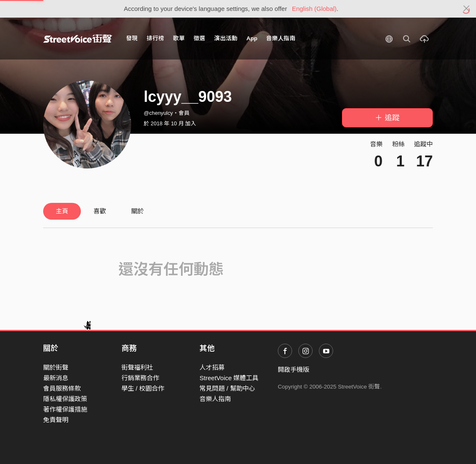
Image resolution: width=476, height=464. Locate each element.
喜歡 (100, 211)
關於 (137, 211)
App (252, 38)
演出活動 (226, 38)
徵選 (199, 38)
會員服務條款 (62, 388)
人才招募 (212, 367)
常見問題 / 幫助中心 (227, 388)
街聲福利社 (137, 367)
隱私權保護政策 (65, 399)
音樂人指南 (281, 38)
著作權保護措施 (65, 409)
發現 (132, 38)
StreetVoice (78, 39)
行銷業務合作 (140, 378)
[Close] (467, 9)
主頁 (62, 211)
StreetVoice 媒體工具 (229, 378)
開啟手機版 (294, 369)
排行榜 (155, 38)
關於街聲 (56, 367)
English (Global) (314, 9)
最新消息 (56, 378)
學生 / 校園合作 (143, 388)
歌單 (179, 38)
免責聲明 (56, 420)
